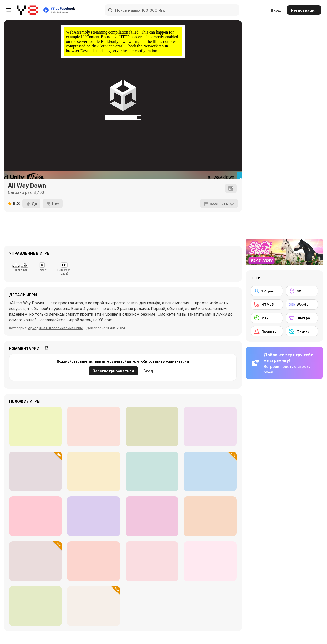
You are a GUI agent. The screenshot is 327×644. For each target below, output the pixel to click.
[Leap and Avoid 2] (152, 471)
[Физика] (302, 331)
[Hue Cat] (152, 561)
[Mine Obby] (210, 471)
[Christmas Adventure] (36, 426)
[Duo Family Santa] (36, 471)
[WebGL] (302, 304)
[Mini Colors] (94, 561)
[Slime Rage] (36, 606)
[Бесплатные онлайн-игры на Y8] (27, 10)
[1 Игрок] (267, 291)
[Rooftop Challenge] (210, 561)
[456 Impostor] (152, 516)
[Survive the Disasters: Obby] (94, 606)
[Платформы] (302, 318)
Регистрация (304, 10)
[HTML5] (267, 304)
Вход (276, 10)
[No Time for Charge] (94, 516)
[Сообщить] (219, 204)
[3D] (302, 291)
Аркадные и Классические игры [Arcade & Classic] (55, 328)
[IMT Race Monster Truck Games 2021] (36, 516)
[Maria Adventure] (94, 426)
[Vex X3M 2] (94, 471)
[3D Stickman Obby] (36, 561)
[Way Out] (210, 516)
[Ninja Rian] (152, 426)
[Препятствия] (267, 331)
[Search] (111, 10)
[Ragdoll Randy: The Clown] (210, 426)
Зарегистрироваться (113, 371)
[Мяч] (267, 318)
